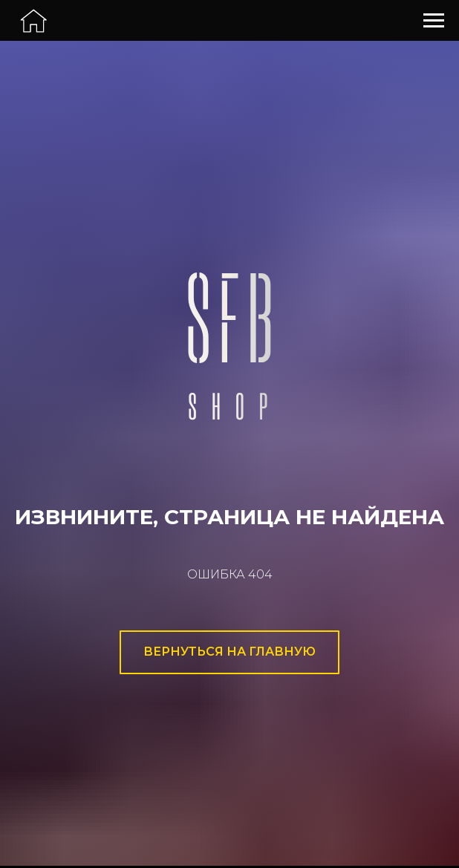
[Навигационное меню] (434, 21)
